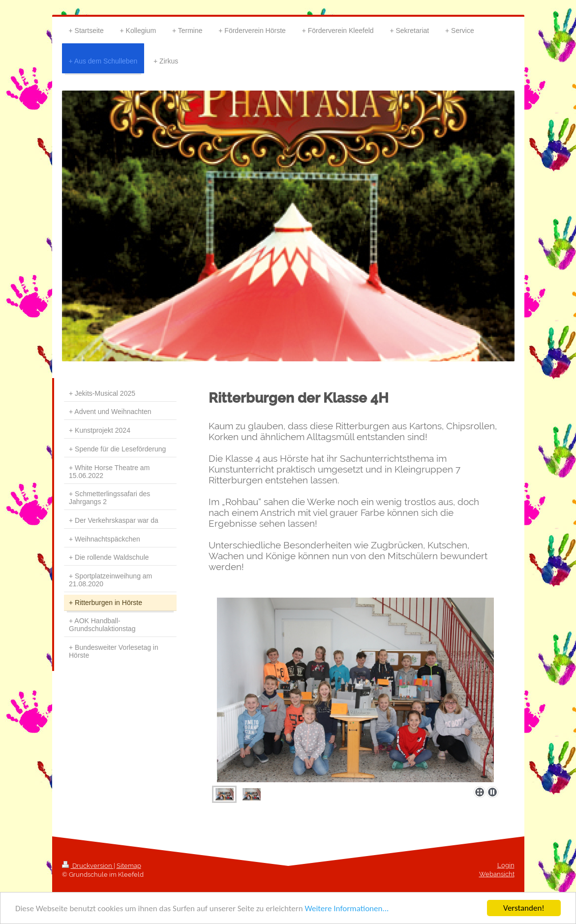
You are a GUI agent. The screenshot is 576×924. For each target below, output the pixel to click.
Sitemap (129, 866)
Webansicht (497, 874)
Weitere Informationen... (347, 908)
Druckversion (88, 866)
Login (506, 865)
